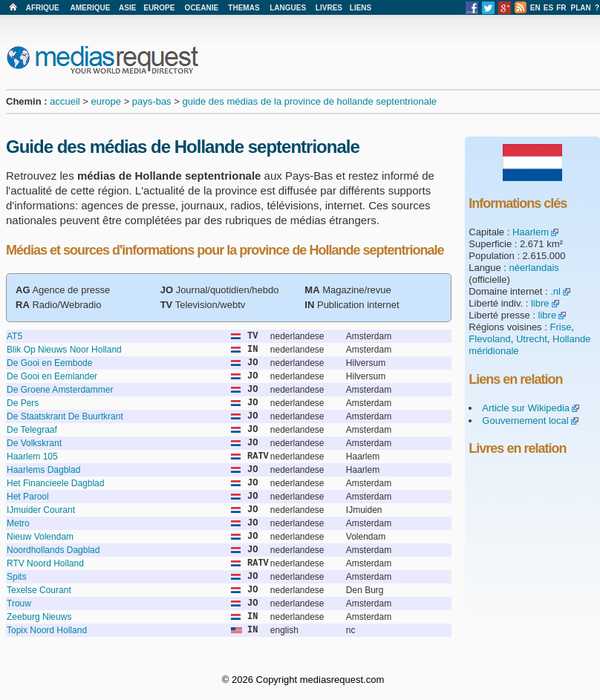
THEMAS (244, 8)
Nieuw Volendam (40, 537)
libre (540, 303)
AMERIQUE (91, 8)
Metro (18, 523)
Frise (560, 327)
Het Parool (28, 497)
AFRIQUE (43, 8)
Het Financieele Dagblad (55, 483)
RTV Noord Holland (45, 563)
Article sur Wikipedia (526, 408)
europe (106, 101)
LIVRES (329, 8)
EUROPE (159, 8)
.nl (555, 291)
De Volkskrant (34, 443)
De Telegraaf (32, 430)
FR (561, 8)
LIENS (361, 8)
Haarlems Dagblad (43, 470)
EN (535, 8)
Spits (17, 577)
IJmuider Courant (41, 510)
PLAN (581, 8)
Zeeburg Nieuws (39, 617)
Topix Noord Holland (47, 630)
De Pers (23, 403)
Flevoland (489, 339)
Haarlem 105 (32, 457)
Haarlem (531, 232)
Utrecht (532, 339)
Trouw (19, 603)
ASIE (127, 8)
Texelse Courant (39, 590)
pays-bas (152, 101)
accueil (65, 101)
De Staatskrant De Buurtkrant (65, 416)
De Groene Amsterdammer (60, 390)
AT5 (14, 336)
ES (548, 8)
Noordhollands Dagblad (53, 550)
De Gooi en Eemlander (52, 376)
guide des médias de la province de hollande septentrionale (309, 101)
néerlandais (534, 268)
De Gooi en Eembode (49, 363)
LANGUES (288, 8)
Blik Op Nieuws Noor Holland (64, 350)
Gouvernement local (525, 421)
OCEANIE (202, 8)
